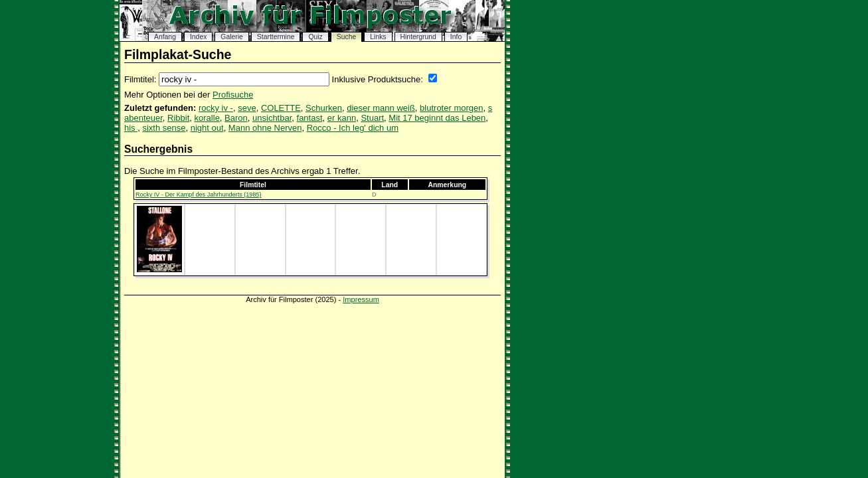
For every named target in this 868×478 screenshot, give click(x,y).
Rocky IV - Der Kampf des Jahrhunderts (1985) (199, 195)
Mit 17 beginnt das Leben (437, 118)
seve (247, 108)
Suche (346, 37)
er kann (342, 118)
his (131, 128)
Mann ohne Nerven (265, 128)
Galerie (232, 37)
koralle (207, 118)
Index (198, 37)
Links (378, 37)
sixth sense (164, 128)
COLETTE (281, 108)
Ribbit (178, 118)
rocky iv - (216, 108)
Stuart (372, 118)
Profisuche (233, 95)
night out (207, 128)
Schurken (324, 108)
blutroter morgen (451, 108)
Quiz (315, 37)
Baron (236, 118)
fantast (310, 118)
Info (456, 37)
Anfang (165, 37)
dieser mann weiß (381, 108)
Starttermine (276, 37)
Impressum (361, 299)
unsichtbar (272, 118)
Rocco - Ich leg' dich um (353, 128)
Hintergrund (418, 37)
